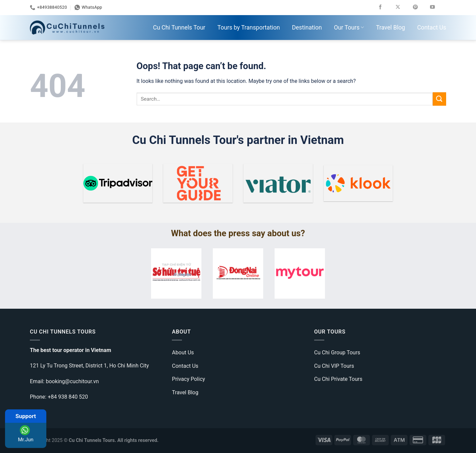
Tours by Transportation (249, 28)
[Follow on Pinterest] (420, 7)
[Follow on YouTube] (437, 7)
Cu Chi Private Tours (338, 379)
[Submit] (439, 99)
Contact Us (432, 28)
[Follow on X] (403, 7)
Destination (307, 28)
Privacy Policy (188, 379)
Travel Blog (390, 28)
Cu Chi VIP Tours (334, 366)
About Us (183, 353)
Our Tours (349, 28)
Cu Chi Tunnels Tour (179, 28)
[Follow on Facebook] (385, 7)
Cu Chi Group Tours (337, 353)
